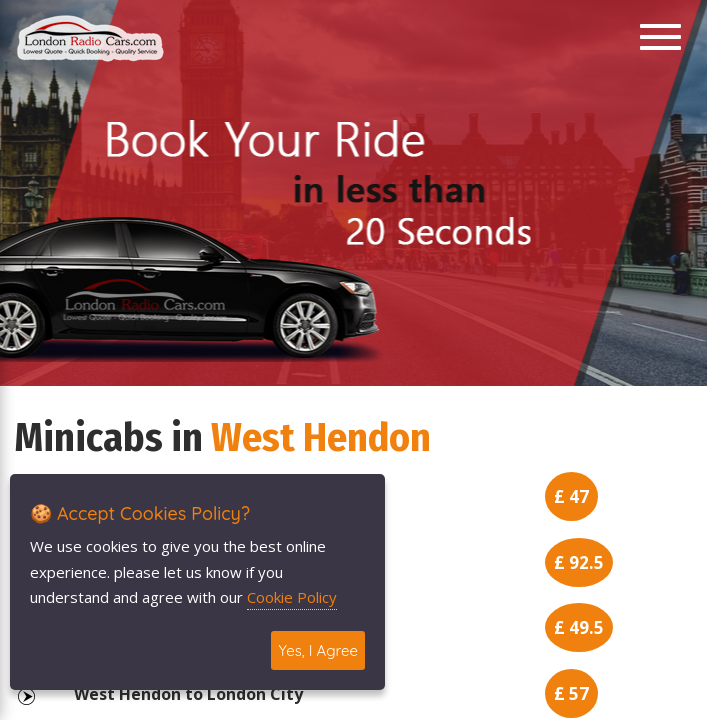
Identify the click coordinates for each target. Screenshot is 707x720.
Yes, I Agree (318, 650)
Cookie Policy (292, 597)
